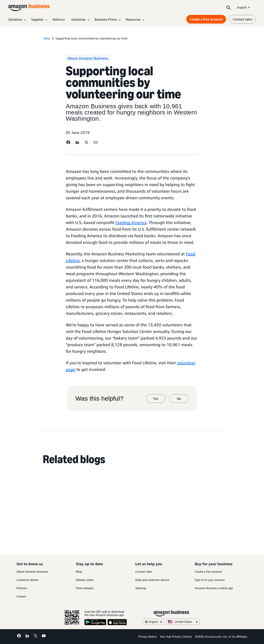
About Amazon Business (32, 571)
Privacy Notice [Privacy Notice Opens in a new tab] (147, 636)
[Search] (229, 7)
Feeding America (131, 222)
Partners (22, 588)
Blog (79, 571)
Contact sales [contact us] (243, 19)
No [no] (179, 399)
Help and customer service (152, 580)
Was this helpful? (99, 399)
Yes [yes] (156, 399)
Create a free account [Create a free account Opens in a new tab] (206, 19)
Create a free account (208, 571)
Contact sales (144, 571)
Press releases (85, 588)
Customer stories (27, 580)
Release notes (85, 580)
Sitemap (141, 588)
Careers (21, 596)
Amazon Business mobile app (214, 588)
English (244, 7)
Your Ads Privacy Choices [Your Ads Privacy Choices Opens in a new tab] (176, 636)
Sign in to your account (210, 580)
